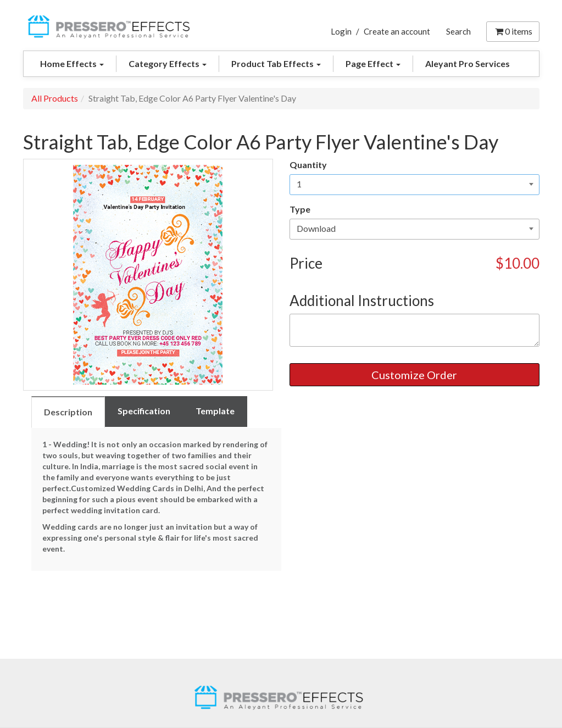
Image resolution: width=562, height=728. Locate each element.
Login (341, 31)
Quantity (308, 165)
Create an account (397, 31)
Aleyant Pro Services (468, 63)
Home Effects (72, 63)
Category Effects (168, 63)
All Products (55, 98)
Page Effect (373, 63)
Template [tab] (215, 411)
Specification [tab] (144, 411)
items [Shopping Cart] (513, 31)
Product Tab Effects (276, 63)
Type (300, 209)
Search (458, 31)
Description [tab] (68, 412)
